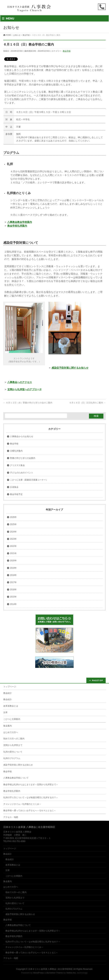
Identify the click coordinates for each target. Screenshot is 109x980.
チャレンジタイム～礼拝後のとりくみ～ (22, 804)
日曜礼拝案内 (16, 451)
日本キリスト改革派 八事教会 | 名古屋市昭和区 (50, 969)
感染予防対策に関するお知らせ (18, 765)
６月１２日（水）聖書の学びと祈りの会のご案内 (28, 403)
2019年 (13, 568)
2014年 (13, 604)
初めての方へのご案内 (14, 739)
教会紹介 (8, 693)
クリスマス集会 (17, 465)
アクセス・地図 (11, 817)
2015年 (13, 597)
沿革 (5, 712)
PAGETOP (98, 680)
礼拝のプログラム (12, 758)
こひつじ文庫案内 (12, 719)
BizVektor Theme (55, 973)
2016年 (13, 590)
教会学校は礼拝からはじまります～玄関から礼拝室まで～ (31, 785)
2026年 (13, 517)
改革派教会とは (11, 706)
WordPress (39, 973)
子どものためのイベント (22, 473)
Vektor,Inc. (71, 973)
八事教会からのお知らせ (22, 436)
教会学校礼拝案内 (12, 791)
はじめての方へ (11, 732)
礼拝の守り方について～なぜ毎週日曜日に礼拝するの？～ (31, 798)
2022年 (13, 546)
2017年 (13, 582)
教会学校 (67, 51)
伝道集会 (14, 487)
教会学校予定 (16, 494)
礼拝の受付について (13, 752)
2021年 (13, 553)
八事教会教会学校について (16, 778)
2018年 (13, 575)
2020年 (13, 561)
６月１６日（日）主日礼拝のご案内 (87, 403)
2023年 (13, 539)
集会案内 (8, 726)
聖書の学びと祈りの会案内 (23, 458)
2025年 (13, 524)
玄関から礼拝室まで (13, 745)
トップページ (10, 687)
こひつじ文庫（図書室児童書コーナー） (29, 480)
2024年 (13, 532)
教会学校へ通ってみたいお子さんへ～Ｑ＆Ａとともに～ (30, 811)
